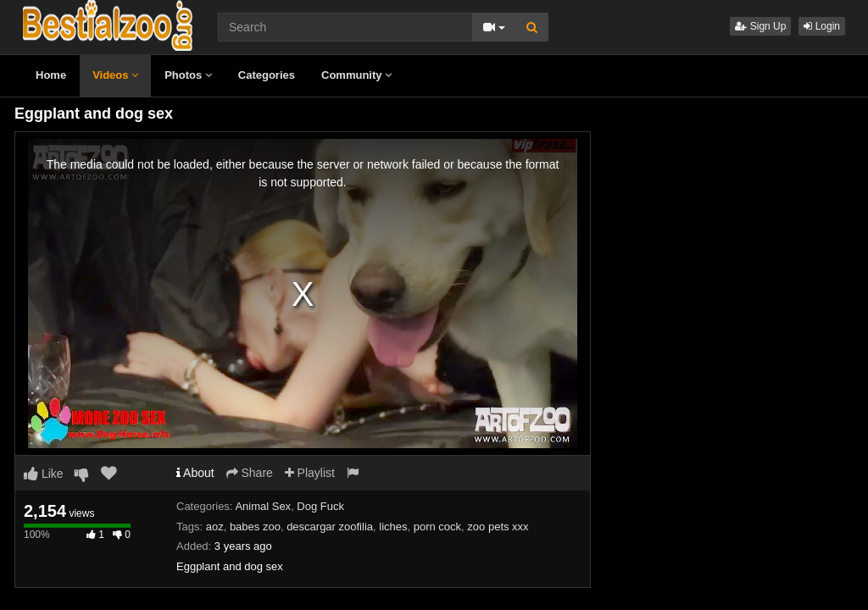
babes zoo (255, 527)
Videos (115, 75)
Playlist (310, 473)
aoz (215, 527)
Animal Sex (263, 506)
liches (393, 527)
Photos (188, 75)
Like (44, 474)
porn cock (437, 527)
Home (51, 75)
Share (250, 473)
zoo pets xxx (498, 527)
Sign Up (760, 26)
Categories (267, 75)
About (195, 473)
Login (822, 26)
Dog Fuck (320, 506)
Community (356, 75)
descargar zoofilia (330, 527)
